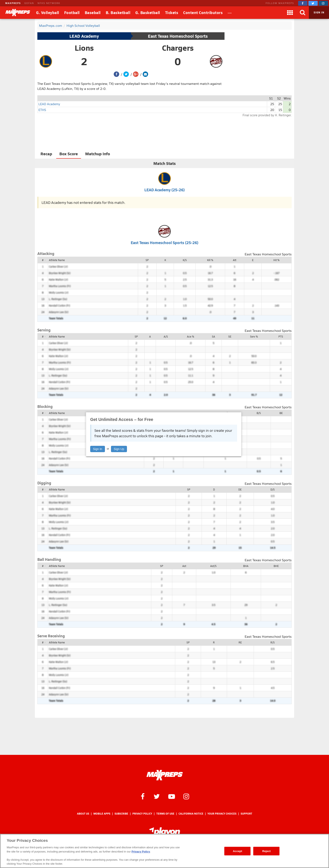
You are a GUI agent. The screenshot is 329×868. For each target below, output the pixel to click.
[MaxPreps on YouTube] (172, 796)
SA (213, 336)
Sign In (98, 449)
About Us (83, 814)
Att (235, 260)
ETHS (42, 110)
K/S (185, 260)
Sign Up (119, 449)
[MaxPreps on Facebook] (303, 3)
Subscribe (121, 814)
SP (147, 260)
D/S (273, 489)
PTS (281, 336)
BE (281, 413)
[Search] (303, 13)
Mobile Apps (102, 814)
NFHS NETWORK (49, 3)
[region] (164, 851)
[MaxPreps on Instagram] (323, 3)
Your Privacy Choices (222, 814)
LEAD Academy (84, 36)
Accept (238, 851)
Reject (266, 851)
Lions (84, 48)
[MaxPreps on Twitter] (313, 3)
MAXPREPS (13, 3)
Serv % (254, 336)
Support (246, 814)
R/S (273, 642)
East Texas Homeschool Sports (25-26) (164, 243)
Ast (184, 566)
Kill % (210, 260)
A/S (166, 336)
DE (240, 489)
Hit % (276, 260)
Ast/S (213, 566)
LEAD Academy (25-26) (164, 190)
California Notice (191, 814)
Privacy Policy (142, 814)
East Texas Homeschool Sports (178, 36)
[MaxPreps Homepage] (165, 775)
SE (230, 336)
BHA (246, 566)
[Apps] (290, 13)
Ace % (191, 336)
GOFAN (29, 3)
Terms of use (165, 814)
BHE (276, 566)
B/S (259, 413)
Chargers (178, 48)
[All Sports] (230, 13)
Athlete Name (57, 260)
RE (240, 642)
